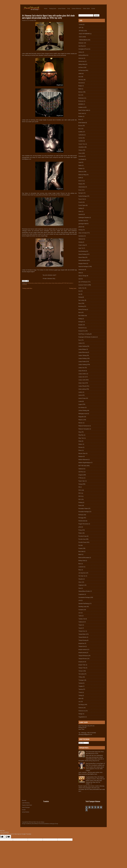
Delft (80, 178)
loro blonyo (82, 407)
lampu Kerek (82, 371)
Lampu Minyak (82, 386)
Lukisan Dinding (83, 410)
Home (46, 9)
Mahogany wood (83, 414)
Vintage (80, 714)
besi (80, 95)
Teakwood (81, 622)
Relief (80, 554)
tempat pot (81, 662)
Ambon (80, 52)
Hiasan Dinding (82, 254)
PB (79, 487)
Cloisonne (81, 156)
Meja (80, 432)
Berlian (80, 92)
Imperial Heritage (83, 266)
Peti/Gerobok (82, 521)
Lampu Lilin (81, 377)
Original (81, 475)
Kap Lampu (81, 300)
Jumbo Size (81, 288)
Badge (80, 86)
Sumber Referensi (76, 9)
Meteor (80, 444)
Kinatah (80, 325)
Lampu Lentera (82, 374)
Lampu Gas (81, 368)
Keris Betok (81, 316)
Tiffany (80, 677)
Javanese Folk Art (83, 285)
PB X (80, 499)
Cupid (80, 162)
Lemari (80, 395)
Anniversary (82, 61)
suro (80, 613)
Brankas (81, 116)
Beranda (24, 800)
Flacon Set (81, 199)
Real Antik (81, 551)
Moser (80, 450)
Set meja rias (82, 576)
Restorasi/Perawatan (84, 558)
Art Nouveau (31, 283)
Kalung (80, 297)
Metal (80, 441)
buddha (80, 132)
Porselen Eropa (83, 536)
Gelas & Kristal (83, 233)
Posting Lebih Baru (27, 288)
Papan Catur (82, 481)
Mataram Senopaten (84, 429)
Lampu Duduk (37, 283)
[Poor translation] (8, 837)
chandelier (81, 147)
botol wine (81, 113)
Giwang (80, 242)
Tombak (81, 683)
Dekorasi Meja (82, 175)
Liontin (80, 401)
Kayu (80, 303)
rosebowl (81, 567)
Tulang (80, 695)
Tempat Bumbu (82, 637)
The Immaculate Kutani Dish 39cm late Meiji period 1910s (95, 753)
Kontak (93, 9)
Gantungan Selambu (84, 217)
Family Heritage (83, 196)
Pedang (80, 502)
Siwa (80, 588)
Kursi (80, 340)
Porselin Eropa (82, 542)
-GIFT (80, 28)
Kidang (80, 319)
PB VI (80, 493)
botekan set (82, 107)
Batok (80, 89)
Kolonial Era (82, 328)
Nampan (81, 456)
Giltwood (81, 239)
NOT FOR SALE (65, 283)
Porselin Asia (82, 539)
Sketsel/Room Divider (84, 591)
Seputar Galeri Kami (27, 805)
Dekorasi (81, 172)
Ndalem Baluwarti (83, 460)
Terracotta (81, 674)
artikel (80, 73)
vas (79, 702)
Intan (80, 273)
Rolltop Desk (82, 561)
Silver (80, 582)
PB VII (80, 496)
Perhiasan (81, 515)
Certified (81, 141)
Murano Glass (82, 453)
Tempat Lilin (82, 646)
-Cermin (81, 25)
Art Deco (81, 67)
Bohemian (81, 98)
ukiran (80, 698)
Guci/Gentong (82, 251)
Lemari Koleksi (62, 9)
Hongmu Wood (82, 263)
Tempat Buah (82, 634)
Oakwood (81, 469)
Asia (80, 77)
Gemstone (81, 236)
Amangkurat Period (83, 49)
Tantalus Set (82, 619)
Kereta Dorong (82, 309)
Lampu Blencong (83, 352)
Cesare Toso (82, 144)
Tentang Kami (53, 9)
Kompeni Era (82, 331)
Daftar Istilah (86, 9)
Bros (80, 129)
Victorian (81, 708)
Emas (80, 190)
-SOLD (80, 37)
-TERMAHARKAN (83, 40)
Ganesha (81, 214)
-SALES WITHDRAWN (84, 34)
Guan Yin (81, 248)
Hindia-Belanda (83, 260)
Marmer (81, 423)
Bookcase (81, 101)
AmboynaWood (83, 55)
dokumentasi (82, 187)
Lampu (80, 343)
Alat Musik (81, 46)
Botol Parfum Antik (83, 110)
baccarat (81, 83)
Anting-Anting (82, 64)
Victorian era (82, 711)
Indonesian (81, 270)
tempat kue (81, 643)
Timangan (81, 680)
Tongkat (81, 686)
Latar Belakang (26, 803)
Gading (80, 208)
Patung (80, 484)
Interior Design (82, 276)
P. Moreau (81, 478)
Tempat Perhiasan (83, 656)
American (81, 58)
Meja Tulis (81, 438)
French (80, 202)
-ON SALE (81, 31)
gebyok (80, 227)
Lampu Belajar (82, 349)
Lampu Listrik (44, 283)
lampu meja (51, 283)
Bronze (80, 126)
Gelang (80, 230)
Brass (80, 119)
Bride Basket (82, 123)
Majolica (81, 420)
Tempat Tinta (82, 668)
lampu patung (58, 283)
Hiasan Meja (82, 257)
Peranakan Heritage (84, 512)
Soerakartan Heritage (84, 597)
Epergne (81, 193)
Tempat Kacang (83, 640)
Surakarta (81, 610)
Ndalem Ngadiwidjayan (85, 463)
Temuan (81, 671)
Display (80, 184)
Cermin (80, 138)
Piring (80, 530)
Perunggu (81, 518)
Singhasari (81, 585)
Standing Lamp (82, 607)
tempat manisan (83, 649)
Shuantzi (81, 579)
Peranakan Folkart (83, 508)
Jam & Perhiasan (83, 282)
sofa (80, 600)
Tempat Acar (82, 631)
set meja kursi (82, 573)
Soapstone (81, 594)
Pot (79, 545)
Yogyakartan (82, 717)
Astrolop (81, 80)
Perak (80, 505)
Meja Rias (81, 435)
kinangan (81, 322)
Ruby (80, 570)
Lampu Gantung (83, 346)
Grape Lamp (82, 245)
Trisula (80, 692)
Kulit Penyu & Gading (84, 334)
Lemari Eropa (82, 398)
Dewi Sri (81, 181)
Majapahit (81, 417)
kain (80, 294)
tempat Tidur (82, 665)
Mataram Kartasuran (84, 426)
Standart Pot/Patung (84, 603)
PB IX (80, 490)
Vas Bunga (81, 705)
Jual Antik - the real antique (38, 822)
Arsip (69, 9)
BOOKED (81, 104)
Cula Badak (81, 159)
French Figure (82, 205)
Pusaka (80, 548)
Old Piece (81, 472)
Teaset (80, 628)
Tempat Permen (83, 659)
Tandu (80, 616)
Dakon (80, 165)
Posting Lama (73, 288)
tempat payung (82, 652)
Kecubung (81, 306)
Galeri (80, 211)
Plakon (80, 533)
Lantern (80, 392)
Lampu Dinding (82, 358)
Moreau (81, 447)
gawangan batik (83, 224)
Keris (80, 312)
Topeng (81, 689)
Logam (80, 404)
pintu (80, 527)
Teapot (80, 625)
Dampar (81, 168)
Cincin (80, 153)
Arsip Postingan (26, 807)
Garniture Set (82, 221)
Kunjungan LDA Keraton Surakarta (87, 337)
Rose (80, 564)
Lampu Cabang (82, 355)
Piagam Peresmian (83, 524)
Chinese (81, 150)
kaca (80, 291)
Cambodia (81, 135)
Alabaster (81, 43)
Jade (80, 279)
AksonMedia (35, 824)
